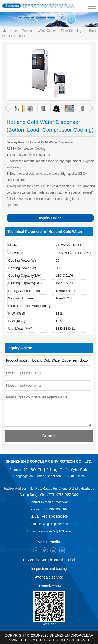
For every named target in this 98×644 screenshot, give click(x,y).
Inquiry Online (50, 218)
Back (93, 31)
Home (13, 31)
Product (27, 31)
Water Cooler (47, 31)
